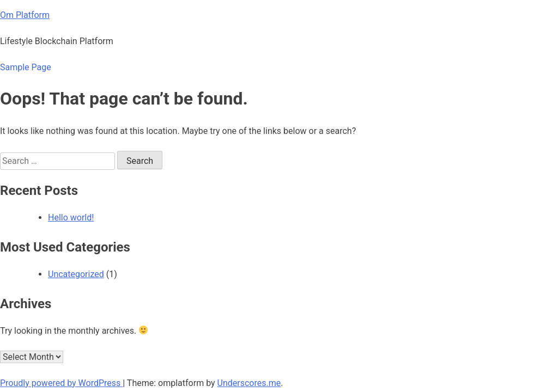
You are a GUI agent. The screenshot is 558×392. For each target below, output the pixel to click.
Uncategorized (76, 274)
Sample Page (26, 67)
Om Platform (25, 15)
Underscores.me (249, 383)
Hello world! (71, 218)
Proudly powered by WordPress (61, 383)
